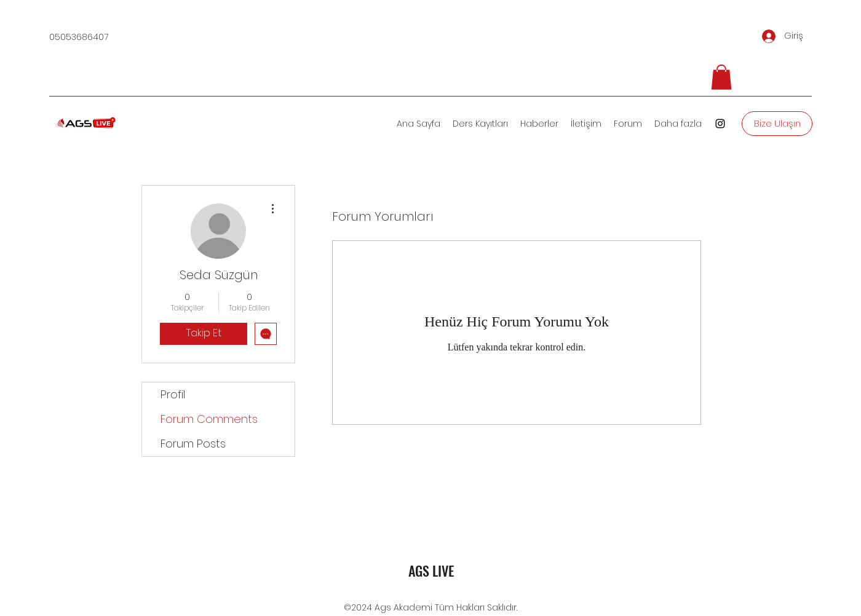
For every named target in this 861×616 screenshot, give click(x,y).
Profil (173, 394)
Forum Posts (193, 444)
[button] (721, 77)
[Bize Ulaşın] (777, 124)
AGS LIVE (431, 571)
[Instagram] (720, 124)
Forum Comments (209, 419)
